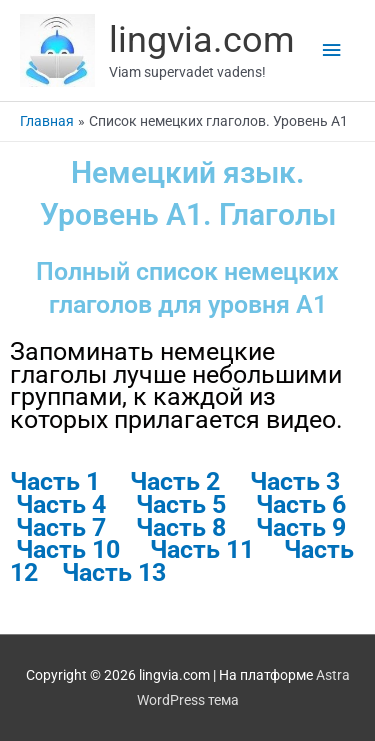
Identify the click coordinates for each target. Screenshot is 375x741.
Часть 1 (55, 481)
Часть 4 (61, 504)
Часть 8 (181, 527)
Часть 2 (175, 481)
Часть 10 (71, 549)
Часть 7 (61, 527)
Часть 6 (304, 504)
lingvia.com (202, 39)
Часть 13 (114, 572)
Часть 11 (217, 549)
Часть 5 (181, 504)
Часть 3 (295, 481)
